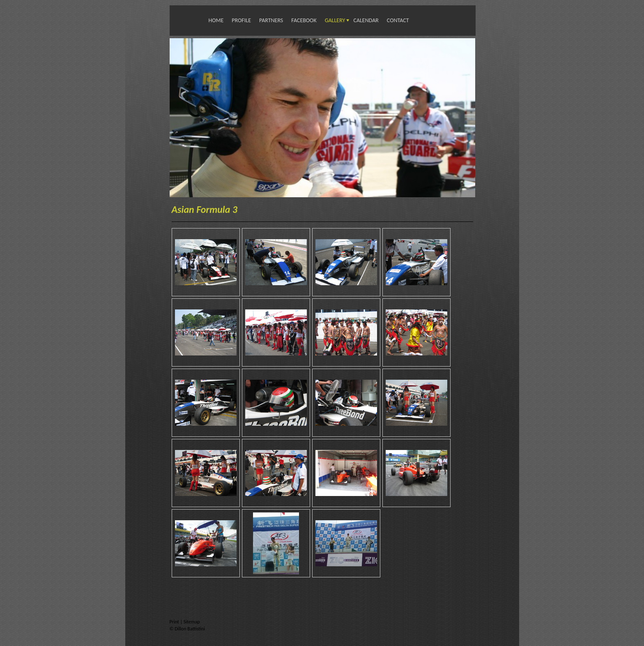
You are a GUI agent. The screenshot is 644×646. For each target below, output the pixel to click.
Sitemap (192, 622)
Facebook (304, 20)
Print (175, 622)
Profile (241, 20)
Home (216, 20)
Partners (271, 20)
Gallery (335, 20)
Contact (398, 20)
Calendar (366, 20)
